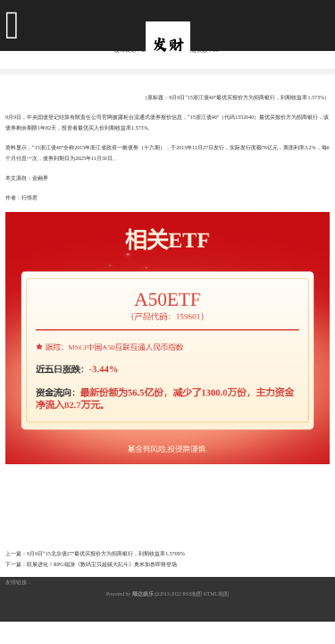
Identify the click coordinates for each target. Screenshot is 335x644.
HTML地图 (216, 594)
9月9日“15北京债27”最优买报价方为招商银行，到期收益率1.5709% (106, 554)
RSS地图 (192, 594)
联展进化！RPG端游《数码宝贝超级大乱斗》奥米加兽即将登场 (102, 564)
